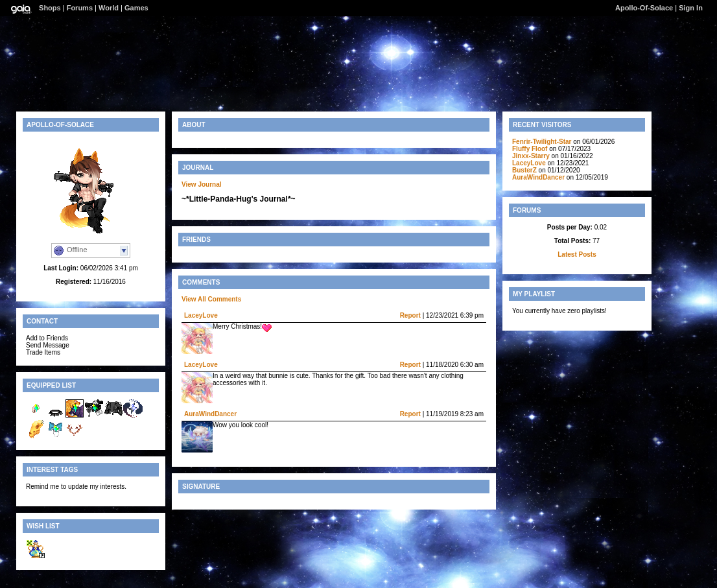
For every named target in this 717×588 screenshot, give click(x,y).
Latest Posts (577, 254)
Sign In (691, 8)
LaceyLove (201, 315)
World (109, 8)
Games (136, 8)
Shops (50, 8)
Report (410, 315)
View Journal (202, 184)
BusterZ (524, 170)
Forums (80, 8)
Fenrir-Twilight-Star (542, 142)
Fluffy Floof (530, 149)
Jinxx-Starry (531, 156)
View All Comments (211, 299)
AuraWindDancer (210, 414)
